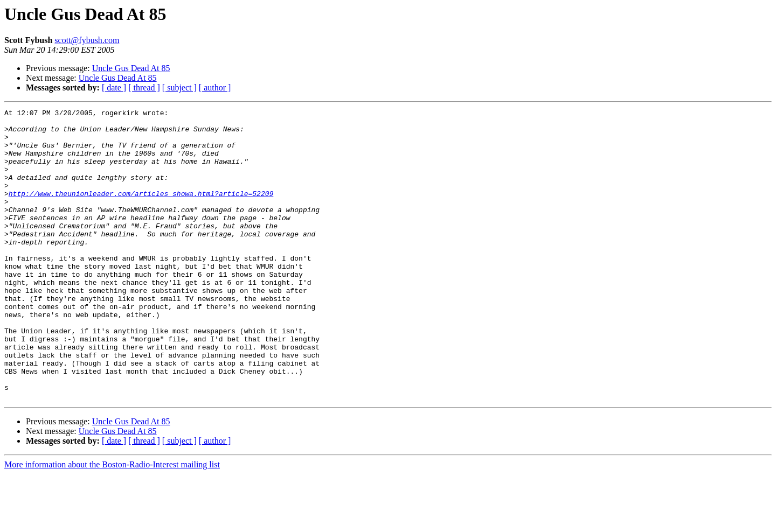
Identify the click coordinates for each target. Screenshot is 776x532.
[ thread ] (144, 87)
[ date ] (114, 87)
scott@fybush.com (87, 40)
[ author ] (215, 87)
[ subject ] (179, 87)
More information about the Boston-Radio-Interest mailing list (112, 523)
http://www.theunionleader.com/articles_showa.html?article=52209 (141, 211)
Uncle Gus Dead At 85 (131, 68)
